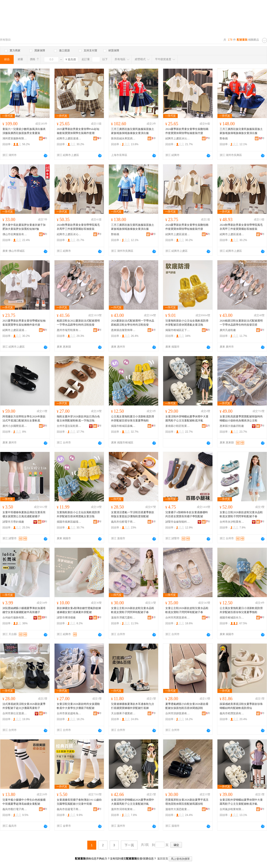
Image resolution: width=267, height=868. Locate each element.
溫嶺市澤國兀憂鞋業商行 (123, 618)
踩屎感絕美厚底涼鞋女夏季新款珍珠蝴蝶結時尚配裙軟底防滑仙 (241, 706)
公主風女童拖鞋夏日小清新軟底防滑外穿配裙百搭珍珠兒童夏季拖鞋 (133, 419)
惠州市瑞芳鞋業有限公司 (69, 330)
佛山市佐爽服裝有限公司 (15, 234)
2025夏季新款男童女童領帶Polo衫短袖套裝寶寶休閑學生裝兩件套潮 (78, 131)
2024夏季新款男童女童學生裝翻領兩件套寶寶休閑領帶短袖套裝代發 (187, 131)
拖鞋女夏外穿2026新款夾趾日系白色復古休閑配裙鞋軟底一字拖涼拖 (78, 419)
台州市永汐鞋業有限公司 (232, 522)
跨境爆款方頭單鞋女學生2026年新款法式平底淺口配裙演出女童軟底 (24, 419)
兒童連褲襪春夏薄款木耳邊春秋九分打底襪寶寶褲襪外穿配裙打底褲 (133, 706)
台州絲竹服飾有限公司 (15, 618)
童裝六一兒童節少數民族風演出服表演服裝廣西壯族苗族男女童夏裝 (24, 131)
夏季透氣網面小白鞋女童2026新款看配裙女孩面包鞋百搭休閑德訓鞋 (187, 706)
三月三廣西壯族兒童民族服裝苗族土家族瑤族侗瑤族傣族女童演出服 (133, 131)
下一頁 (129, 845)
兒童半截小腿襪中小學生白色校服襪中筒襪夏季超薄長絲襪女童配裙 (24, 802)
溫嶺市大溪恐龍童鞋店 (178, 809)
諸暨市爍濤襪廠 (66, 618)
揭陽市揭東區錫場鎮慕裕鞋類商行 (69, 522)
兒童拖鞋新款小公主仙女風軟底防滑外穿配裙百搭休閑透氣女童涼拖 (187, 323)
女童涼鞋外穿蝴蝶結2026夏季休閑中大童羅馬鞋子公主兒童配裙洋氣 (133, 802)
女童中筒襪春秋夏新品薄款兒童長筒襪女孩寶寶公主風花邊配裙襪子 (24, 514)
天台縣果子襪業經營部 (123, 713)
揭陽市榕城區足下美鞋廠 (178, 330)
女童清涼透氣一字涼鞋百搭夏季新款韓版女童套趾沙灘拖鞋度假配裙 (133, 514)
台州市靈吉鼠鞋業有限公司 (69, 426)
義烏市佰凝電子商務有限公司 (69, 809)
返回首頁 (163, 859)
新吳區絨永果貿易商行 (123, 138)
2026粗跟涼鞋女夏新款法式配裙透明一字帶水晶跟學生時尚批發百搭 (241, 323)
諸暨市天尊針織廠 (13, 522)
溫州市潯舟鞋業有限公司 (123, 809)
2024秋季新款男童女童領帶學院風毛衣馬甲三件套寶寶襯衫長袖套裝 (78, 227)
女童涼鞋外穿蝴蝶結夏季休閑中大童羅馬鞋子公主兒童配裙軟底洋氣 (187, 419)
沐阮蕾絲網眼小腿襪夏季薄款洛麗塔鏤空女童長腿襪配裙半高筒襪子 (24, 610)
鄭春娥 (224, 138)
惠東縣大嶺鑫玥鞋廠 (232, 426)
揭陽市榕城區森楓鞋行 (123, 426)
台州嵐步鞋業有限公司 (232, 809)
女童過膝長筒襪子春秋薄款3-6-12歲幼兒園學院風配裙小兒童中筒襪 (79, 802)
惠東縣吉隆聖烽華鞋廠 (123, 330)
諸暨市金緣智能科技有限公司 (178, 522)
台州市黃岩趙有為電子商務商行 (69, 713)
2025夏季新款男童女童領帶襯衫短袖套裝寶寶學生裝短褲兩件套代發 (24, 323)
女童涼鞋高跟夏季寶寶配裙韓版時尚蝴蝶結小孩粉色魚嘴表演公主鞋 (241, 419)
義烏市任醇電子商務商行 (123, 522)
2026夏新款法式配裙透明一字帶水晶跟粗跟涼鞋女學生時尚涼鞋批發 (133, 323)
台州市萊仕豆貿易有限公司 (15, 713)
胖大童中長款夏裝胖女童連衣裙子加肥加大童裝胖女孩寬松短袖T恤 (24, 227)
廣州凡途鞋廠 (228, 330)
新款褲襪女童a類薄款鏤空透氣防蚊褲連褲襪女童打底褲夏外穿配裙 (79, 610)
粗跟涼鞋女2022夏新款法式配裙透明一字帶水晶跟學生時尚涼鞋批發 (78, 323)
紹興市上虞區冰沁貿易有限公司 (178, 138)
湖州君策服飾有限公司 (15, 138)
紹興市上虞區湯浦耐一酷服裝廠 (69, 138)
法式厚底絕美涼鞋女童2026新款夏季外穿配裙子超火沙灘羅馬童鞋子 (24, 706)
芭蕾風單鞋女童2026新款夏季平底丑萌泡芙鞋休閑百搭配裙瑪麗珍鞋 (187, 802)
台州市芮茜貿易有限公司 (178, 618)
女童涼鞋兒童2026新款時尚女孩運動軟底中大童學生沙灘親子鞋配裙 (78, 706)
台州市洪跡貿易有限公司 (178, 713)
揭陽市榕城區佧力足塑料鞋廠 (232, 618)
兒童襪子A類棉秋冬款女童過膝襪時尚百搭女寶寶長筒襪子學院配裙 (187, 514)
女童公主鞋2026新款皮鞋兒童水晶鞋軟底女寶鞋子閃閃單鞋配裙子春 (241, 514)
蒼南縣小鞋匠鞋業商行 (178, 426)
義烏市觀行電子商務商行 (15, 809)
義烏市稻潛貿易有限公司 (232, 713)
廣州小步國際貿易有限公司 (15, 426)
